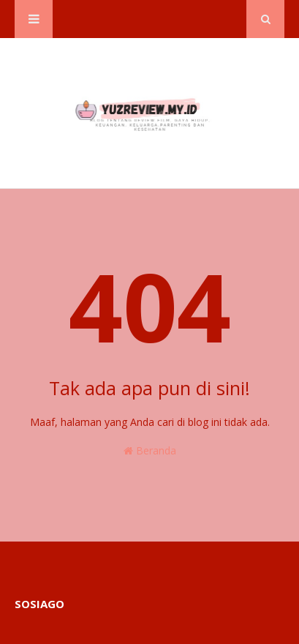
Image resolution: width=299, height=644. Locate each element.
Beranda (150, 450)
